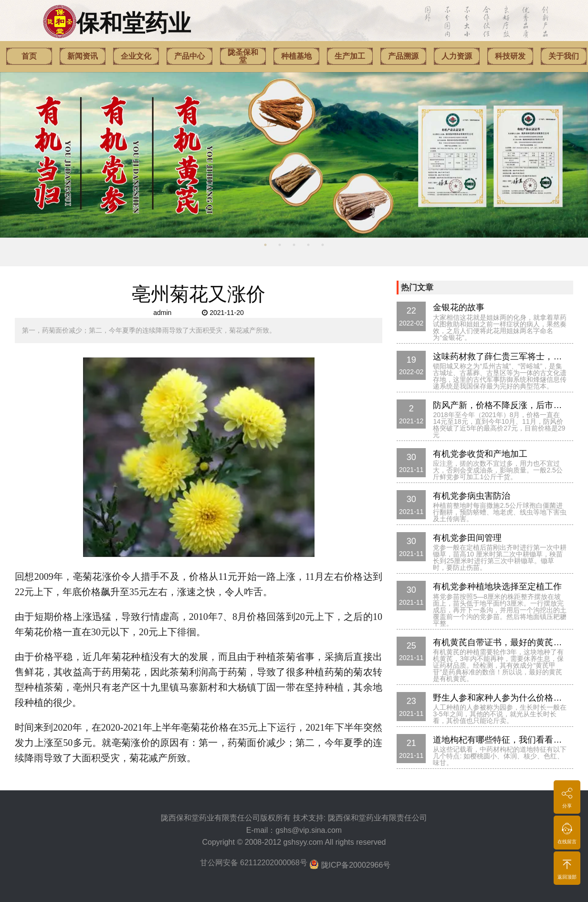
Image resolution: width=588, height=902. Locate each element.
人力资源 (457, 56)
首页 (29, 56)
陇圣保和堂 (243, 56)
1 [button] (265, 245)
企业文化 (136, 56)
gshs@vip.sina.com (309, 830)
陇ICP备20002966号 (356, 865)
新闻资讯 (83, 56)
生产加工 (350, 56)
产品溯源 (403, 56)
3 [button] (294, 245)
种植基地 (296, 56)
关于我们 (564, 56)
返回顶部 (567, 867)
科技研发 (510, 56)
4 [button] (308, 245)
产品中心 (189, 56)
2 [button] (280, 245)
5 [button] (323, 245)
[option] (294, 155)
